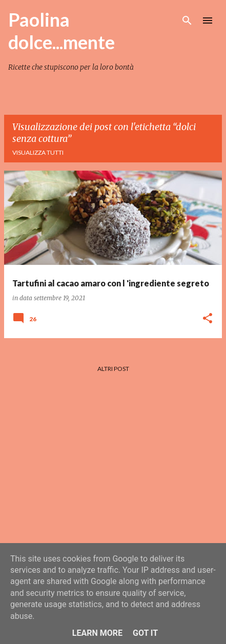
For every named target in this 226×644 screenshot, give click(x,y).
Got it (145, 633)
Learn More (97, 633)
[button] (208, 319)
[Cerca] (187, 20)
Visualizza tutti (38, 152)
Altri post (113, 369)
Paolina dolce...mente (61, 31)
